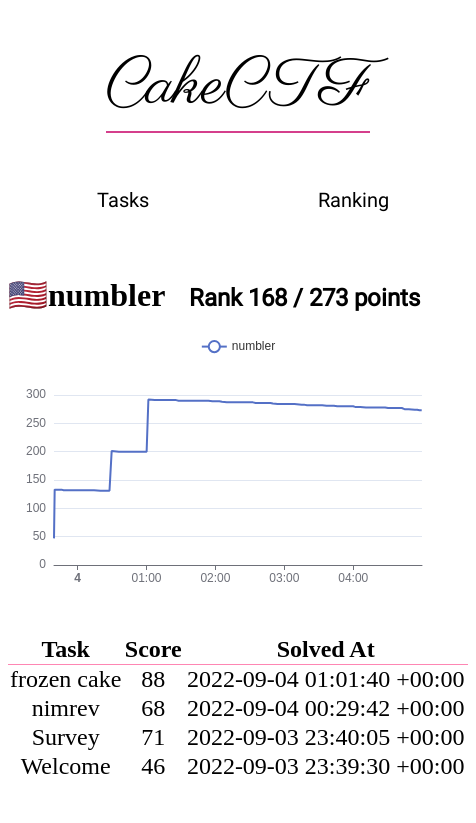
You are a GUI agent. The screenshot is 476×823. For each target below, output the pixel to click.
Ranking (353, 200)
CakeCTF (238, 87)
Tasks (123, 200)
